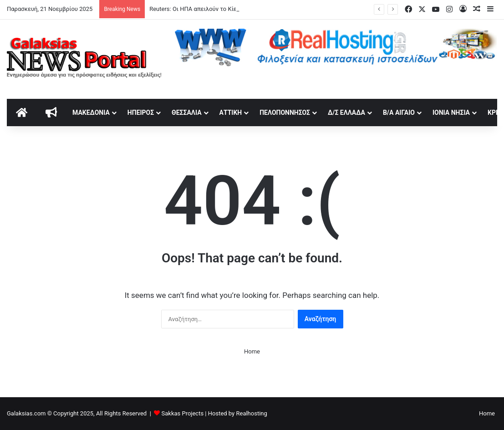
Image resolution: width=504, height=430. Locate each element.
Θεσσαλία (186, 113)
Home (252, 351)
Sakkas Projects (183, 413)
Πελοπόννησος (285, 113)
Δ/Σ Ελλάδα (346, 113)
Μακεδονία (91, 113)
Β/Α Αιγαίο (399, 113)
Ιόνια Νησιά (451, 113)
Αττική (231, 113)
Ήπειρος (141, 113)
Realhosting (251, 413)
